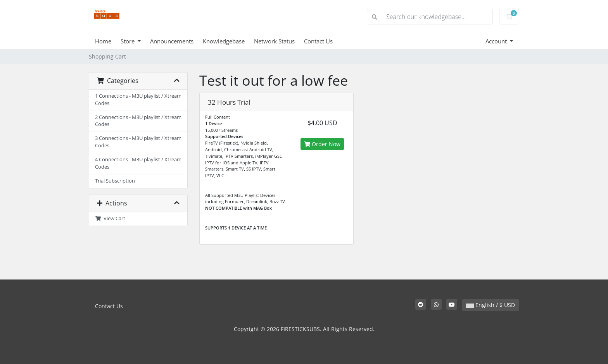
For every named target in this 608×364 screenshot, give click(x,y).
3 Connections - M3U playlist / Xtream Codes (138, 142)
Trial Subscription (115, 181)
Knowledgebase (224, 41)
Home (103, 41)
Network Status (274, 41)
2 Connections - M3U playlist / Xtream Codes (138, 121)
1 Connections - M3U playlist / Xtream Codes (138, 100)
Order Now (322, 144)
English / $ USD (491, 305)
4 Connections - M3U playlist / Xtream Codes (138, 163)
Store (128, 41)
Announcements (172, 41)
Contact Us (318, 41)
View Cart (110, 218)
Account (497, 41)
